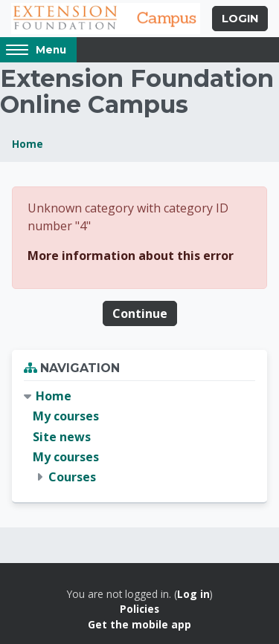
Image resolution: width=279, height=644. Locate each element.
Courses (72, 477)
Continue (140, 313)
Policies (139, 609)
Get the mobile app (139, 624)
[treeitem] (139, 437)
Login (240, 19)
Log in (193, 594)
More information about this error (131, 256)
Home (28, 144)
